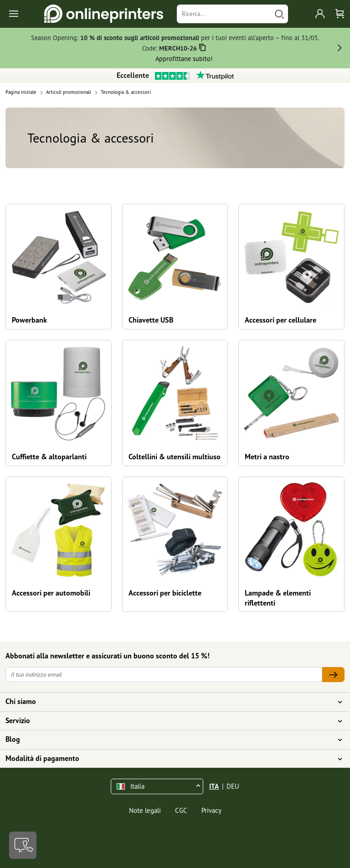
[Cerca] (279, 14)
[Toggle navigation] (14, 14)
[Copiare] (203, 49)
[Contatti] (23, 845)
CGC (181, 810)
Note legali (145, 810)
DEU (233, 786)
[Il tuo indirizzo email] (164, 675)
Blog (170, 740)
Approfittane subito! (184, 59)
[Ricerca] (224, 14)
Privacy (211, 810)
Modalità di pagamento (170, 759)
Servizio (170, 721)
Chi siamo (170, 702)
